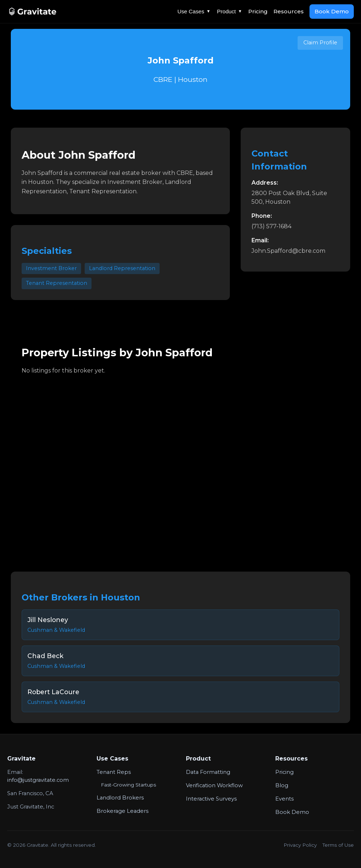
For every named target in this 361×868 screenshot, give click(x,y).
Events (284, 799)
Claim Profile (320, 43)
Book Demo (332, 11)
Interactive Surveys (211, 799)
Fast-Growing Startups (128, 785)
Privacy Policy (300, 845)
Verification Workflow (214, 785)
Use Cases (194, 11)
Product (229, 11)
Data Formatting (208, 772)
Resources (289, 11)
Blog (282, 785)
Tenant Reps (114, 772)
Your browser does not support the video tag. (180, 468)
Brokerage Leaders (122, 811)
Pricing (258, 11)
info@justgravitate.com (38, 780)
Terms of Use (338, 845)
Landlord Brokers (120, 798)
